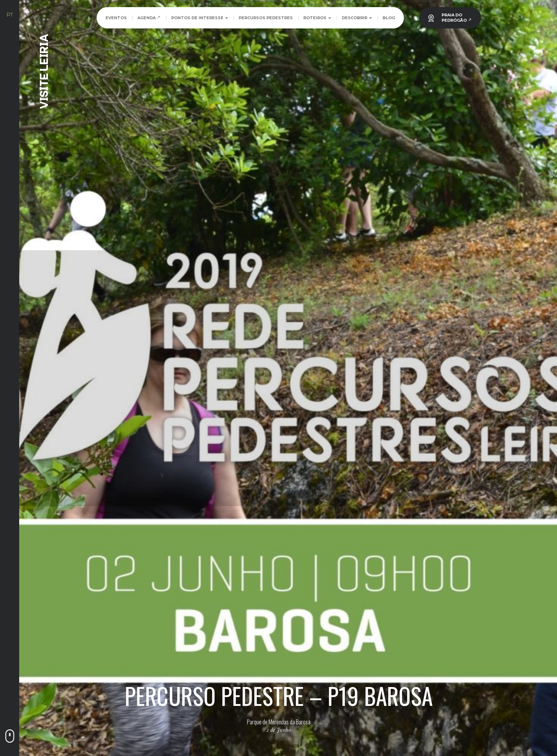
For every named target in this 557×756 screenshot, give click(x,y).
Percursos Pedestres (266, 18)
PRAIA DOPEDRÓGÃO (457, 18)
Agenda (149, 18)
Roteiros (317, 18)
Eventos (116, 18)
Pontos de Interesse (200, 18)
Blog (389, 18)
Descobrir (357, 18)
